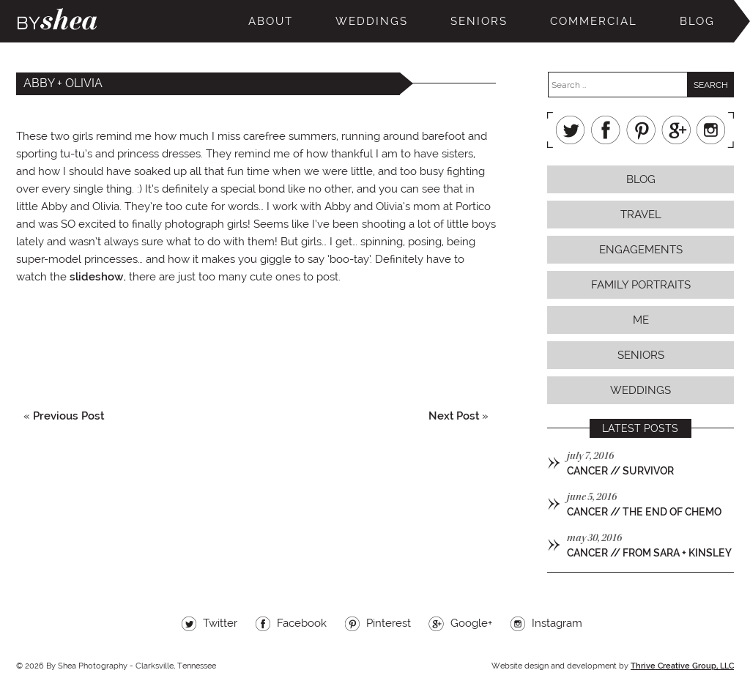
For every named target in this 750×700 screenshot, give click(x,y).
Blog (697, 21)
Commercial (594, 21)
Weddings (372, 21)
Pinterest (641, 130)
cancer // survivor (620, 471)
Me (641, 320)
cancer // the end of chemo (644, 512)
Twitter (571, 130)
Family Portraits (641, 285)
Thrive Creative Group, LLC (682, 666)
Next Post (454, 416)
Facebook (606, 130)
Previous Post (68, 416)
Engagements (641, 250)
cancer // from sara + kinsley (649, 553)
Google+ (676, 130)
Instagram (711, 130)
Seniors (479, 21)
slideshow (97, 277)
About (271, 21)
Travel (641, 215)
